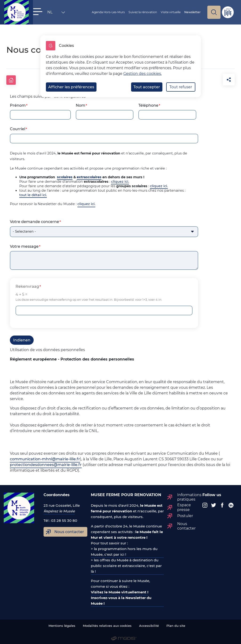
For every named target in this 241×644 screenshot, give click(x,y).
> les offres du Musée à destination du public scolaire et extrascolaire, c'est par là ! (126, 564)
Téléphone (148, 104)
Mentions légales (62, 624)
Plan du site (176, 624)
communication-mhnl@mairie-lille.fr (45, 457)
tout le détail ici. (33, 193)
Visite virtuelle (174, 12)
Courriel (18, 127)
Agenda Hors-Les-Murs (122, 12)
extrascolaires (89, 175)
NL (49, 13)
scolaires (65, 175)
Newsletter (197, 12)
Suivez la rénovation (149, 12)
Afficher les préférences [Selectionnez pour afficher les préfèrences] (71, 87)
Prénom (18, 104)
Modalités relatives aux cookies (107, 624)
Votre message (24, 245)
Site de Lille (228, 12)
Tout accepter (147, 87)
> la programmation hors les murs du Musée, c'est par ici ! (124, 550)
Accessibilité (149, 624)
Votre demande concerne (34, 220)
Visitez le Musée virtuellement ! (120, 590)
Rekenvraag (27, 285)
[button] (38, 12)
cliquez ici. (120, 180)
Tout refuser (181, 87)
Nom (80, 104)
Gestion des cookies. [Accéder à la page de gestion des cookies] (143, 74)
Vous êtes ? (84, 12)
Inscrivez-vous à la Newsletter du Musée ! (121, 599)
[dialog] (121, 66)
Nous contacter (69, 530)
